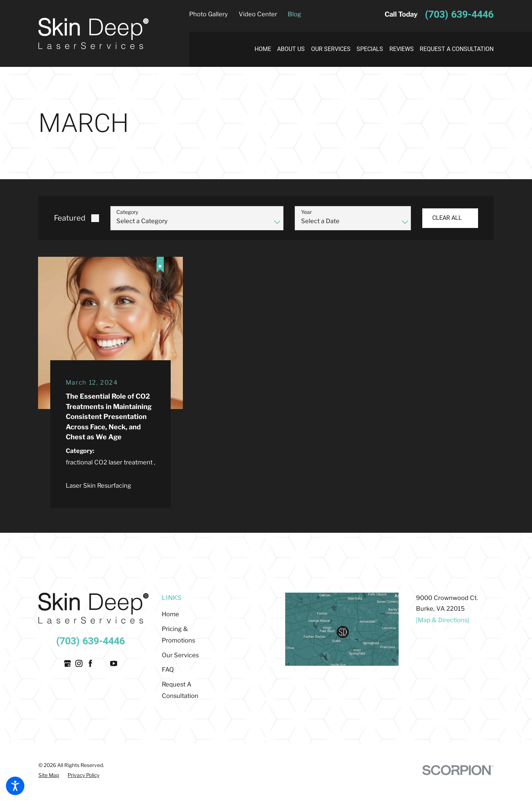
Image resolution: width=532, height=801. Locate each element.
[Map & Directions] (443, 620)
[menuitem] (260, 49)
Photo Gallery (209, 14)
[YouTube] (114, 663)
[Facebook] (90, 663)
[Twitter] (102, 663)
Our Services (180, 655)
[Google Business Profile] (67, 663)
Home (170, 614)
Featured (70, 218)
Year (306, 212)
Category (127, 212)
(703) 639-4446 (459, 14)
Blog (294, 14)
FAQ (168, 669)
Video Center (258, 14)
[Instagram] (79, 663)
